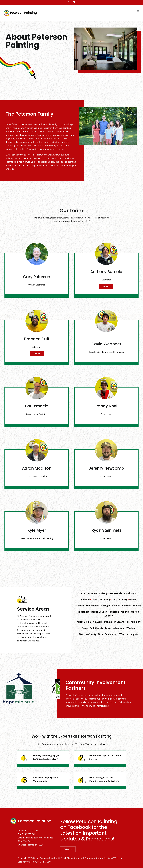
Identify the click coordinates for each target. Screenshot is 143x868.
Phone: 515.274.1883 (28, 831)
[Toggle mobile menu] (138, 11)
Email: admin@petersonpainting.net (35, 838)
